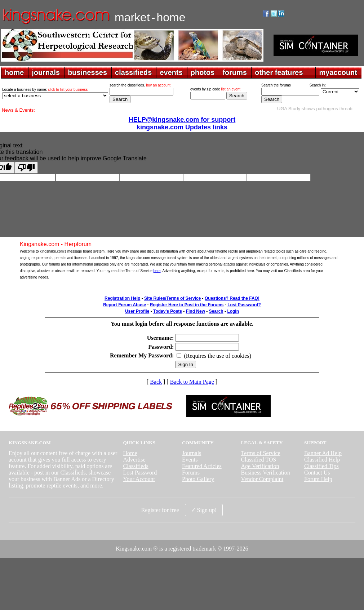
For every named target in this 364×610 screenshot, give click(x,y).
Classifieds (136, 466)
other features (279, 72)
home (14, 72)
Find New (196, 311)
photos (203, 72)
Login (233, 311)
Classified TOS (259, 460)
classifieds (133, 72)
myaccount (338, 72)
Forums (191, 473)
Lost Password (140, 473)
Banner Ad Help (323, 453)
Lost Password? (244, 305)
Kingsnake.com (134, 549)
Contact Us (317, 473)
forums (235, 72)
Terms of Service (261, 453)
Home (130, 453)
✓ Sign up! (204, 510)
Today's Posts (168, 311)
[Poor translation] (26, 168)
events (171, 72)
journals (46, 72)
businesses (87, 72)
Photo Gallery (198, 479)
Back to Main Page (192, 382)
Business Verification (266, 473)
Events (190, 460)
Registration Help (122, 298)
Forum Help (318, 479)
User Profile (137, 311)
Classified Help (322, 460)
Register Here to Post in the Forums (187, 305)
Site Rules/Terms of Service (172, 298)
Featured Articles (202, 466)
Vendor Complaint (262, 479)
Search (216, 311)
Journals (192, 453)
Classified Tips (321, 466)
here (157, 271)
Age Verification (260, 466)
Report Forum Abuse (125, 305)
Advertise (134, 460)
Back (156, 382)
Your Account (139, 479)
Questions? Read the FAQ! (232, 298)
